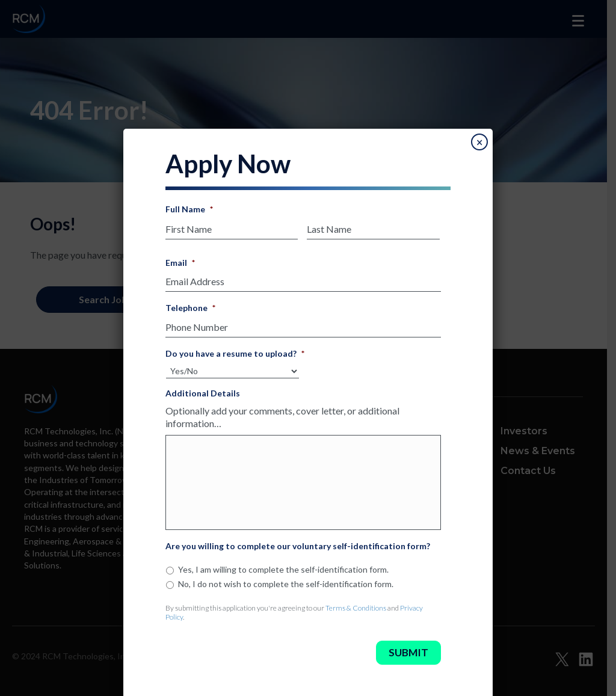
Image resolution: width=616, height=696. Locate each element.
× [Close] (479, 134)
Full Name (189, 201)
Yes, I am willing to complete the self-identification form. (283, 562)
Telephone (190, 299)
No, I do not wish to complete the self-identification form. (286, 575)
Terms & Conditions (356, 599)
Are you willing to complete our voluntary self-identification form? (298, 538)
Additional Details (203, 384)
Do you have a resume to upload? (235, 344)
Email (180, 254)
